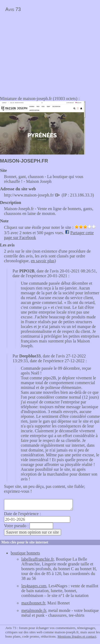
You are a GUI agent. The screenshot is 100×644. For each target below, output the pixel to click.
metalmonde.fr (34, 610)
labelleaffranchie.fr (37, 559)
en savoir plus (43, 261)
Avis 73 (13, 9)
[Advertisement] (45, 52)
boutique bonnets (25, 553)
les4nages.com (34, 586)
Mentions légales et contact (77, 636)
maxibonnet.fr (33, 603)
